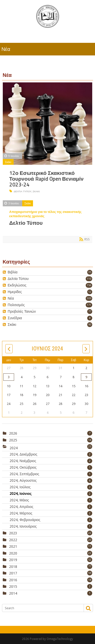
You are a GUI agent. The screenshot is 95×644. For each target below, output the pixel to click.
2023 (13, 533)
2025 (13, 440)
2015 (13, 587)
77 (90, 312)
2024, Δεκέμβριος (51, 454)
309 (89, 298)
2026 (13, 433)
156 (89, 285)
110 (89, 279)
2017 (13, 573)
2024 (14, 448)
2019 (13, 560)
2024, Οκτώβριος (51, 467)
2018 (13, 567)
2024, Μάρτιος (51, 513)
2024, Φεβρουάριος (51, 520)
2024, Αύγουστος (51, 480)
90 (90, 325)
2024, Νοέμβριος (51, 461)
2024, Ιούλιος (51, 487)
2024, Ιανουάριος (51, 526)
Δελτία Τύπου (22, 191)
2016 (13, 580)
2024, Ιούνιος (51, 494)
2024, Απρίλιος (51, 507)
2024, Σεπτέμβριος (51, 474)
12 (90, 292)
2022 (13, 540)
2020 (13, 553)
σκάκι (36, 191)
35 (90, 272)
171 (89, 305)
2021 (13, 546)
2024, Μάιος (51, 500)
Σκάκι (8, 162)
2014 (13, 593)
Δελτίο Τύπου (26, 223)
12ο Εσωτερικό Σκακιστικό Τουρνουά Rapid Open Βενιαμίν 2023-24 (46, 179)
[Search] (41, 608)
